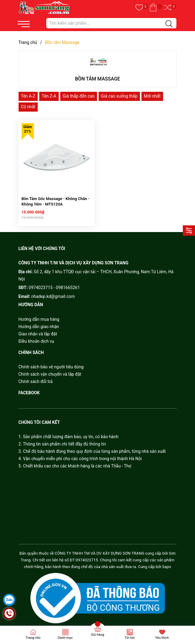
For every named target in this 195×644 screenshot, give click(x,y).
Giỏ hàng (97, 635)
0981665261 (68, 285)
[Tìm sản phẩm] (111, 23)
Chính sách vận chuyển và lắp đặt (50, 372)
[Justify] (169, 24)
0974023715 (41, 285)
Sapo (167, 564)
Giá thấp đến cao (79, 96)
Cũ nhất (28, 107)
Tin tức (130, 638)
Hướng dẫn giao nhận (39, 324)
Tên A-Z (28, 96)
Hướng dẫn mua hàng (39, 317)
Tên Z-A (49, 96)
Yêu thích (162, 638)
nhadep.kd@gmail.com (53, 294)
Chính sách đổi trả (36, 379)
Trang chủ (33, 638)
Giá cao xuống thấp (119, 96)
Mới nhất (152, 96)
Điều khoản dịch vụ (36, 338)
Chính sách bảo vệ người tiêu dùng (51, 364)
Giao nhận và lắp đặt (38, 331)
